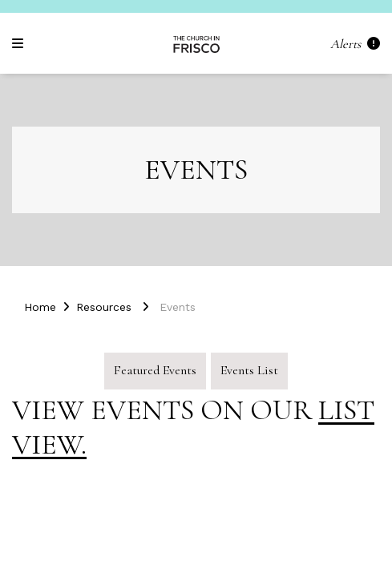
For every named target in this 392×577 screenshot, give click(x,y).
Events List (249, 370)
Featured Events (155, 370)
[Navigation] (20, 44)
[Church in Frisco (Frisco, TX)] (196, 43)
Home (40, 307)
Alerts (355, 44)
